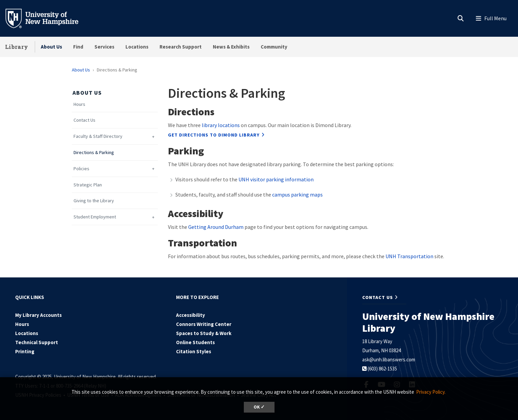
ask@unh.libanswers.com (389, 359)
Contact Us (84, 120)
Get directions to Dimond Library (214, 135)
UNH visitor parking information (276, 179)
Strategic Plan (88, 185)
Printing (25, 351)
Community (274, 47)
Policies (81, 169)
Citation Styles (194, 351)
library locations (221, 125)
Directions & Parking (94, 153)
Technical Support (37, 342)
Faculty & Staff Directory (98, 136)
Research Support (181, 47)
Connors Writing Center (204, 324)
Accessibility (191, 315)
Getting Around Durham (216, 227)
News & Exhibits (231, 47)
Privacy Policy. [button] (431, 392)
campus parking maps (297, 194)
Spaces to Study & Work (204, 333)
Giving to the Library (94, 201)
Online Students (195, 342)
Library (17, 47)
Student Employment (95, 217)
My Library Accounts (38, 315)
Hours (79, 104)
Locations (137, 47)
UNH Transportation (409, 256)
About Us (51, 47)
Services (104, 47)
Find (78, 47)
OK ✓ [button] (259, 407)
